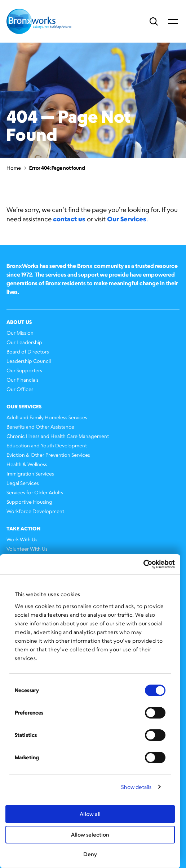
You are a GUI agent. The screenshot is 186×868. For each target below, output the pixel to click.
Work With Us (22, 539)
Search (154, 21)
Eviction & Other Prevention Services (48, 455)
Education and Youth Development (47, 445)
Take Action (23, 528)
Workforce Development (35, 511)
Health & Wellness (27, 464)
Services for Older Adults (35, 492)
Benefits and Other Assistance (40, 427)
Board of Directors (28, 351)
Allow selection (90, 835)
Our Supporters (24, 370)
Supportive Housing (29, 502)
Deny (90, 854)
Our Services (127, 219)
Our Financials (23, 380)
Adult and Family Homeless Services (47, 417)
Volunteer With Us (27, 549)
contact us (69, 219)
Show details (136, 787)
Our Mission (20, 333)
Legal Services (23, 483)
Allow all (90, 814)
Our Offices (20, 389)
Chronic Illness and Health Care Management (58, 436)
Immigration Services (30, 474)
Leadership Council (29, 361)
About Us (19, 322)
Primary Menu (173, 21)
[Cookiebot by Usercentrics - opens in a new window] (143, 564)
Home (14, 168)
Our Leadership (24, 342)
